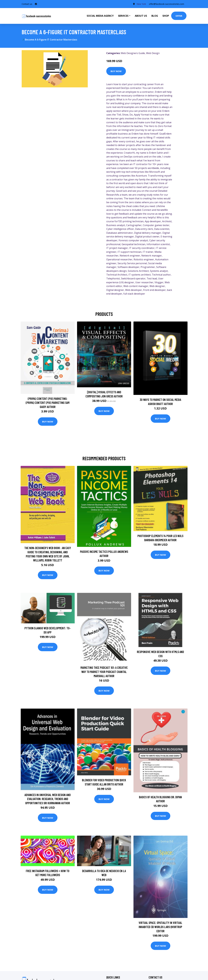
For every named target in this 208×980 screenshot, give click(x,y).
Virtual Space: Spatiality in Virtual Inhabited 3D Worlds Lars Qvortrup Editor (160, 927)
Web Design (153, 53)
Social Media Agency (100, 16)
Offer (179, 16)
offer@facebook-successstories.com (167, 4)
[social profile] (36, 4)
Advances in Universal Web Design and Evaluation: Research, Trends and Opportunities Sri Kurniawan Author (48, 799)
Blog (155, 16)
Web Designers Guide (133, 53)
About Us (141, 16)
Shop (166, 16)
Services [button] (123, 16)
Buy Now (116, 71)
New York (141, 4)
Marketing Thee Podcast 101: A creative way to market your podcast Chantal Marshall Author (104, 672)
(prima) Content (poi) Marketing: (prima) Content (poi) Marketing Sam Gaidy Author (48, 403)
